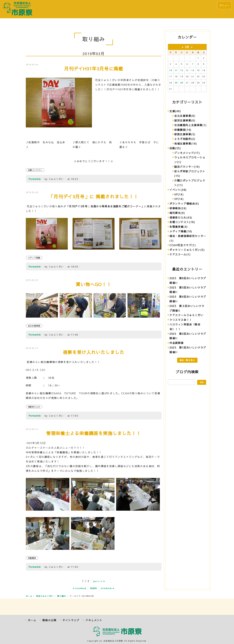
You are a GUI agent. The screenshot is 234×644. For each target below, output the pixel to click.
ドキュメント (94, 620)
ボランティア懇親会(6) (184, 203)
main (94, 588)
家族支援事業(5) (185, 134)
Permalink (35, 179)
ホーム (29, 596)
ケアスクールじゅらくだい (186, 315)
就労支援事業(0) (185, 120)
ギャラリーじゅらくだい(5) (187, 250)
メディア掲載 (34, 258)
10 (171, 70)
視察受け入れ (34, 407)
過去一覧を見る (187, 360)
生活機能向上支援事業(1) (190, 125)
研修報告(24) (178, 208)
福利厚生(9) (177, 213)
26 (182, 83)
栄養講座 (32, 558)
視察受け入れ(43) (181, 217)
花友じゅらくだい (45, 596)
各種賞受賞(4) (179, 227)
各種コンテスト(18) (182, 222)
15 (198, 70)
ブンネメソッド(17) (187, 153)
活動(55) (175, 148)
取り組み (62, 596)
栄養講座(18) (183, 130)
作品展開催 (177, 343)
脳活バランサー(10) (187, 167)
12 (182, 70)
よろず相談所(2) (185, 139)
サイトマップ (71, 620)
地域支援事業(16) (186, 143)
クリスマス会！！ (181, 320)
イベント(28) (178, 190)
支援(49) (175, 111)
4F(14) (179, 194)
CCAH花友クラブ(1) (183, 245)
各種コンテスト (35, 170)
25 (176, 83)
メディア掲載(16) (181, 231)
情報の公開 (49, 620)
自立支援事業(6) (185, 116)
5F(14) (179, 199)
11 (176, 70)
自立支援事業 (34, 326)
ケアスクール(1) (180, 254)
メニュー (224, 5)
